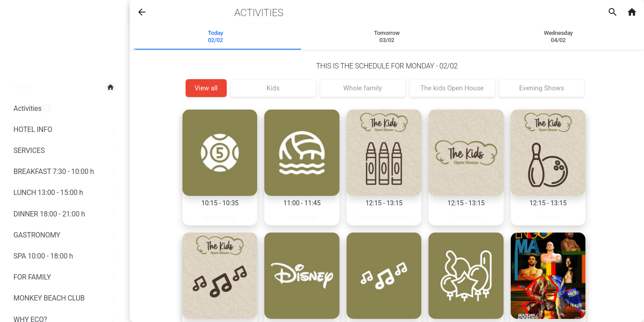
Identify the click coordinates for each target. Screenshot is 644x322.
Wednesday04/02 (558, 36)
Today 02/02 (216, 36)
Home (65, 87)
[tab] (215, 37)
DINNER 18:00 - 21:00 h (66, 214)
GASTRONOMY (66, 235)
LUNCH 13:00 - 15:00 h (66, 193)
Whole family (363, 88)
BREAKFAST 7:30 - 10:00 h (66, 172)
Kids (273, 88)
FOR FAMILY (66, 277)
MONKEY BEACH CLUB (66, 298)
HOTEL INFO (66, 130)
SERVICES (66, 151)
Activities (33, 109)
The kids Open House (452, 88)
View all (206, 88)
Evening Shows (542, 88)
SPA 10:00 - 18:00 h (66, 256)
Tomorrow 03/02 (387, 36)
